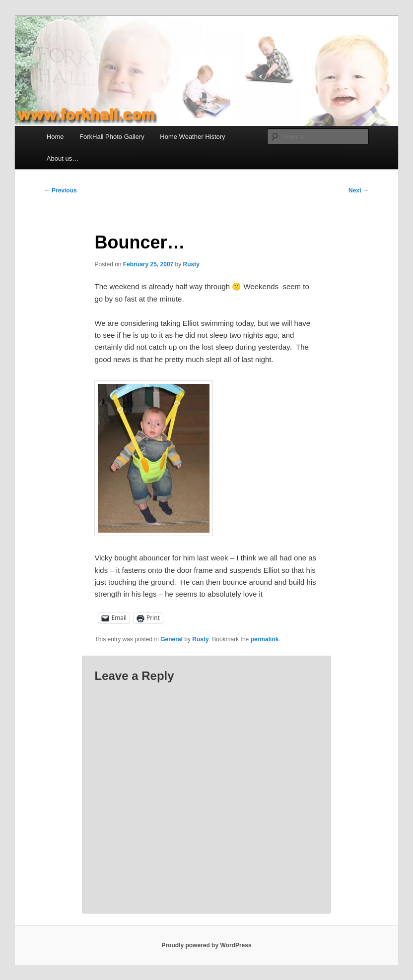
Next (359, 190)
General (172, 639)
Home (55, 137)
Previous (61, 190)
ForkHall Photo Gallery (112, 137)
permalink (265, 639)
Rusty (191, 264)
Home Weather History (192, 137)
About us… (63, 158)
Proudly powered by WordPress (206, 945)
